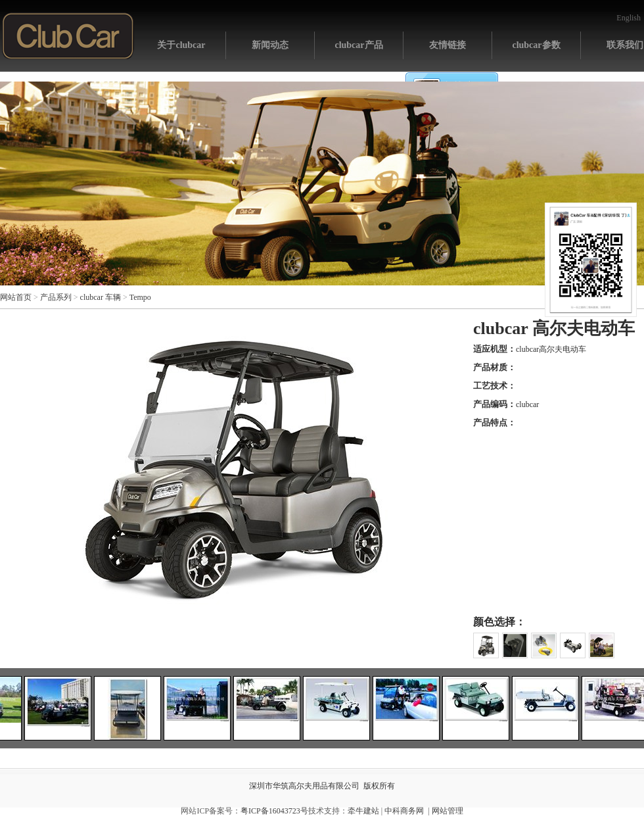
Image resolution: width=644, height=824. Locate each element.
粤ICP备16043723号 (274, 811)
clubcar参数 (536, 45)
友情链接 (448, 45)
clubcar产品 (358, 45)
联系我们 (625, 45)
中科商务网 (404, 811)
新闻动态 (270, 45)
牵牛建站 (363, 811)
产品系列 (56, 297)
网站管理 (448, 811)
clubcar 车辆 (101, 297)
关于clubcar (181, 45)
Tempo (140, 297)
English (629, 18)
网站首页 (68, 36)
